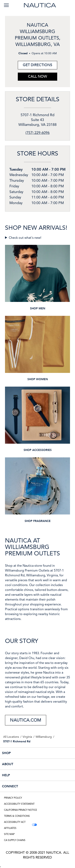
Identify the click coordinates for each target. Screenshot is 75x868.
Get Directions (35, 64)
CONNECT (29, 786)
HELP (29, 775)
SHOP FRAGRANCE (38, 521)
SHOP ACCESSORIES (38, 450)
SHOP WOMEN (38, 379)
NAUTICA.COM (26, 720)
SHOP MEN (38, 308)
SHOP (29, 753)
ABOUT (29, 764)
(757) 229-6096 (37, 133)
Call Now (37, 77)
